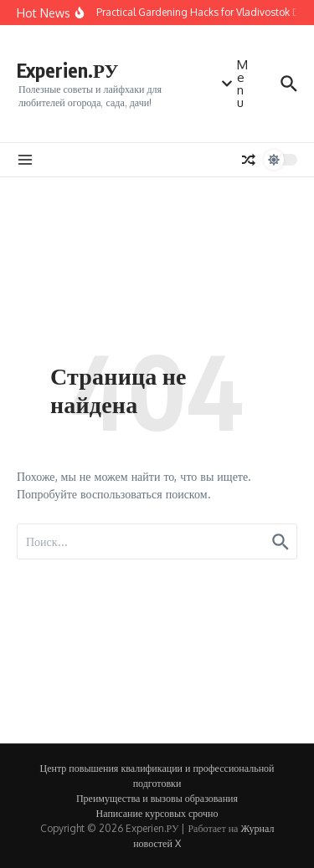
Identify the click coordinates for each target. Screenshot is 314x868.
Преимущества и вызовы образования (157, 798)
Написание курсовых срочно (157, 813)
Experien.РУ (67, 70)
